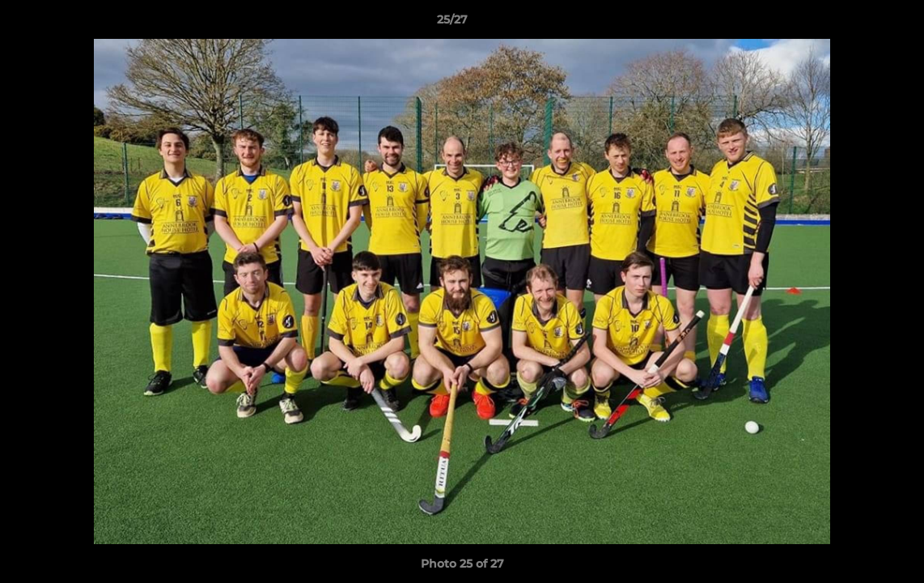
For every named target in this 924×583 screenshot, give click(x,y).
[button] (856, 23)
